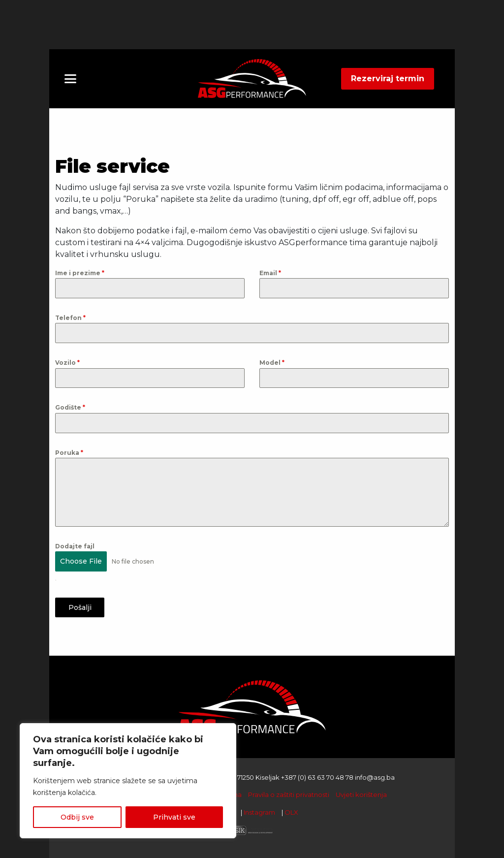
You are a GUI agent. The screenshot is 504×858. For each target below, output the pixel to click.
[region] (128, 781)
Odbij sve (77, 817)
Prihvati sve (174, 817)
